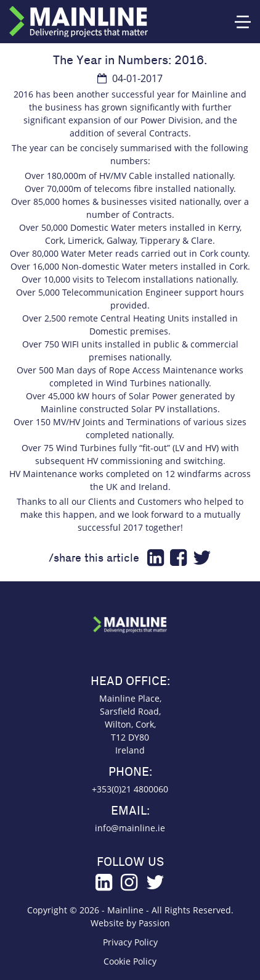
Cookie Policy (130, 961)
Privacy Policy (130, 942)
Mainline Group (79, 22)
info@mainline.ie (130, 828)
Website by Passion (130, 923)
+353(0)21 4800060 (130, 789)
